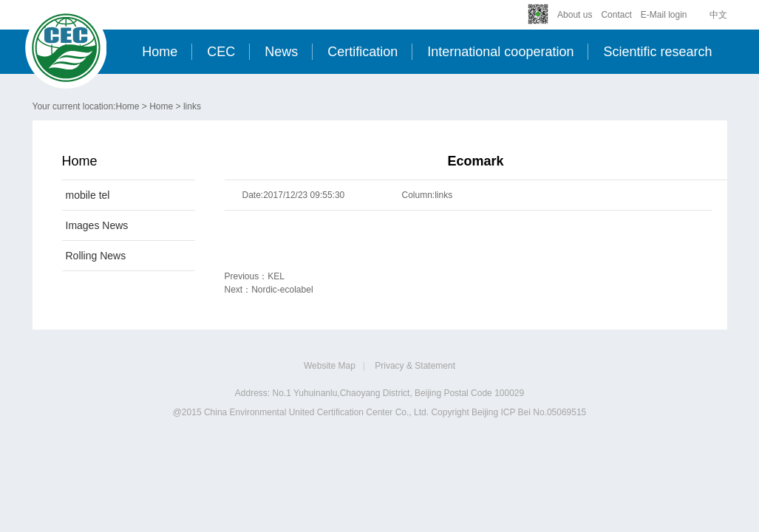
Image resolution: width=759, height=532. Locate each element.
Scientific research (657, 52)
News (281, 52)
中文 (718, 15)
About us (575, 15)
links (192, 106)
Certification (363, 52)
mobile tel (88, 195)
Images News (97, 225)
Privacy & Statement (415, 366)
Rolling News (96, 256)
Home (160, 52)
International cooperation (500, 52)
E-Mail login (664, 15)
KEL (276, 276)
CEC (221, 52)
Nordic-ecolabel (282, 290)
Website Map (330, 366)
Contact (616, 15)
